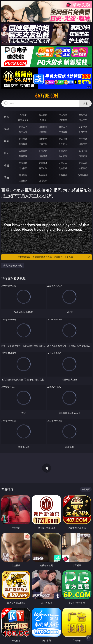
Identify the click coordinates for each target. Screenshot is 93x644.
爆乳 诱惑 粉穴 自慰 (13, 265)
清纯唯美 (43, 156)
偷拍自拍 (43, 139)
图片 (7, 153)
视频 (7, 129)
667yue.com (46, 96)
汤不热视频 (83, 175)
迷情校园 (23, 168)
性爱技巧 (83, 168)
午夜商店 (43, 175)
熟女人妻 (23, 132)
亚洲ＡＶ (23, 127)
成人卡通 (63, 139)
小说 (7, 165)
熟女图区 (63, 156)
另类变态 (83, 144)
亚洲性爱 (23, 139)
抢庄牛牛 (83, 120)
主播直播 (63, 132)
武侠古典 (83, 163)
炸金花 (43, 120)
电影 (7, 141)
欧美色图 (63, 151)
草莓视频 (63, 175)
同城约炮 (23, 175)
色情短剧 (43, 180)
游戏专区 (83, 115)
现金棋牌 (63, 120)
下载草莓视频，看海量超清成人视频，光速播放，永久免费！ (54, 257)
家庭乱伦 (43, 163)
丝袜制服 (43, 132)
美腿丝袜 (23, 156)
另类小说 (43, 168)
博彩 (7, 117)
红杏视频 (23, 180)
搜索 (86, 103)
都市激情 (23, 163)
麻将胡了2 (23, 120)
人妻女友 (63, 163)
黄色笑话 (63, 168)
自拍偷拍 (43, 127)
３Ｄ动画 (83, 127)
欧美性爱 (83, 139)
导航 (7, 177)
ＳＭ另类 (83, 132)
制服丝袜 (23, 144)
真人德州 (43, 115)
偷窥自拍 (23, 151)
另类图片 (83, 156)
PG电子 (23, 115)
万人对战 (63, 115)
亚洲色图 (43, 151)
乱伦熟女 (63, 144)
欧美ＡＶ (63, 127)
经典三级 (43, 144)
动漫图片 (83, 151)
